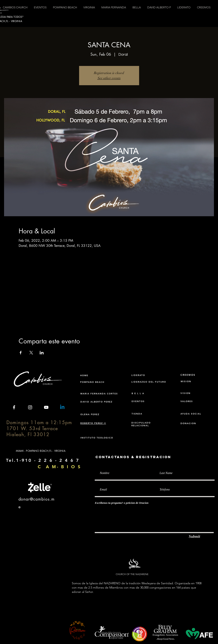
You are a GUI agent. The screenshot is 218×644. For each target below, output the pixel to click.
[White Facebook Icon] (14, 407)
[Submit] (195, 537)
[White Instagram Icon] (30, 407)
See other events (109, 78)
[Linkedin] (62, 407)
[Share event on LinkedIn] (42, 353)
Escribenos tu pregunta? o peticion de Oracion (122, 503)
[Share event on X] (31, 353)
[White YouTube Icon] (46, 407)
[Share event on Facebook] (21, 353)
